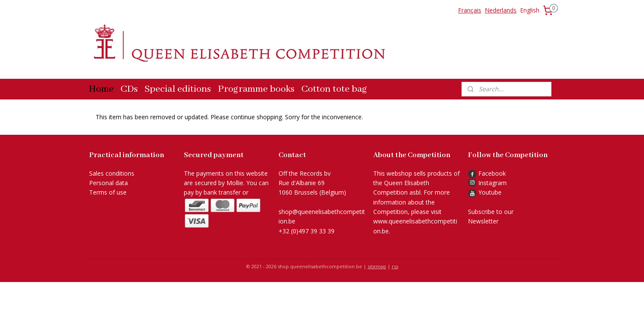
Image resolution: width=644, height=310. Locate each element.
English (530, 10)
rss (395, 266)
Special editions (178, 89)
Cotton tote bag (334, 89)
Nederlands (501, 10)
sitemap (377, 266)
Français (470, 10)
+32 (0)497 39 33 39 (307, 231)
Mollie (235, 183)
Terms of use (108, 192)
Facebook (487, 173)
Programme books (256, 89)
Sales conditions (112, 173)
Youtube (490, 192)
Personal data (108, 183)
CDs (129, 89)
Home (101, 89)
